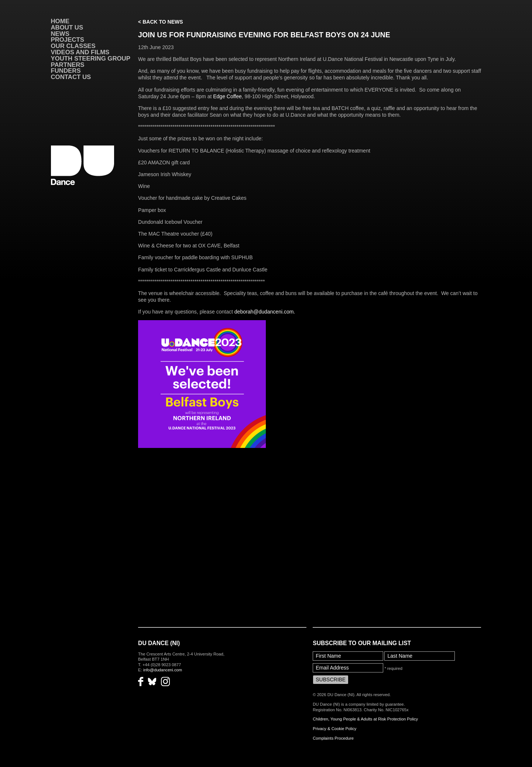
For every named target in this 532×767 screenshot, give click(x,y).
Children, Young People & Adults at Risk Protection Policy (365, 719)
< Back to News (160, 22)
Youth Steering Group (91, 59)
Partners (68, 65)
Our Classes (73, 46)
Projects (68, 40)
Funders (66, 71)
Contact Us (71, 77)
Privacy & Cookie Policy (334, 729)
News (60, 34)
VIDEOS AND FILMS (80, 52)
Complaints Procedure (333, 738)
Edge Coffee (227, 96)
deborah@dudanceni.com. (265, 312)
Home (60, 21)
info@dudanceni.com (163, 670)
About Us (67, 28)
